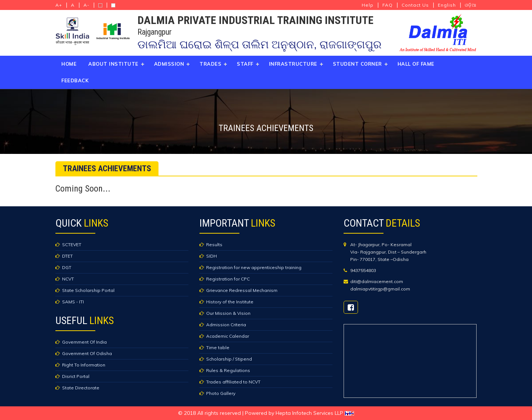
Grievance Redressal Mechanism (242, 290)
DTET (67, 256)
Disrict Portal (76, 376)
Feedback (75, 80)
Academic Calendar (228, 336)
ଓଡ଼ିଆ (471, 5)
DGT (67, 267)
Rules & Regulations (228, 370)
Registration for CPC (228, 279)
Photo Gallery (221, 393)
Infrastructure (293, 64)
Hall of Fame (416, 64)
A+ (59, 5)
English (447, 5)
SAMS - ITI (73, 302)
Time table (218, 347)
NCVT (68, 279)
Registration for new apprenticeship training (254, 267)
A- (86, 5)
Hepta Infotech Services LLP (315, 413)
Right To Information (84, 365)
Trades (210, 64)
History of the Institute (230, 302)
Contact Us (415, 5)
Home (69, 64)
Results (214, 245)
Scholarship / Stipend (229, 359)
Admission (169, 64)
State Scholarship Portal (88, 290)
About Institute (113, 64)
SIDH (212, 256)
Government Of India (84, 342)
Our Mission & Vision (228, 313)
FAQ (388, 5)
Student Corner (357, 64)
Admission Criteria (226, 325)
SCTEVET (72, 245)
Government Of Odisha (87, 353)
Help (368, 5)
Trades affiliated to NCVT (233, 382)
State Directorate (81, 388)
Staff (245, 64)
